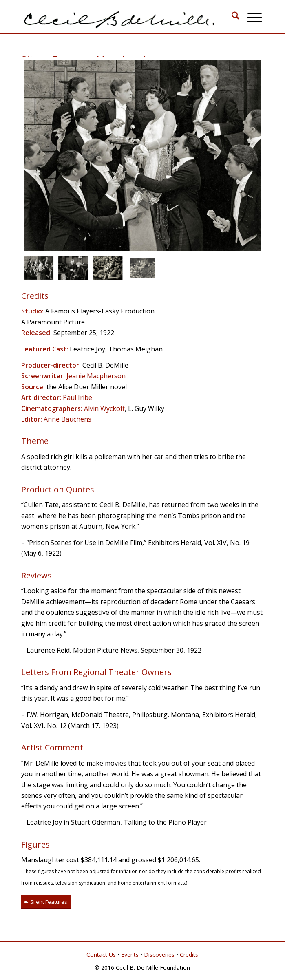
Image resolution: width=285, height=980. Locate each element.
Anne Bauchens (67, 419)
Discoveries (159, 955)
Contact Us (101, 955)
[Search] (231, 17)
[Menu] (251, 17)
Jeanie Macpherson (96, 376)
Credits (189, 955)
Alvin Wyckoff (104, 408)
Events (130, 955)
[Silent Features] (46, 902)
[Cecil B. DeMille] (118, 17)
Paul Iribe (77, 397)
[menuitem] (231, 17)
